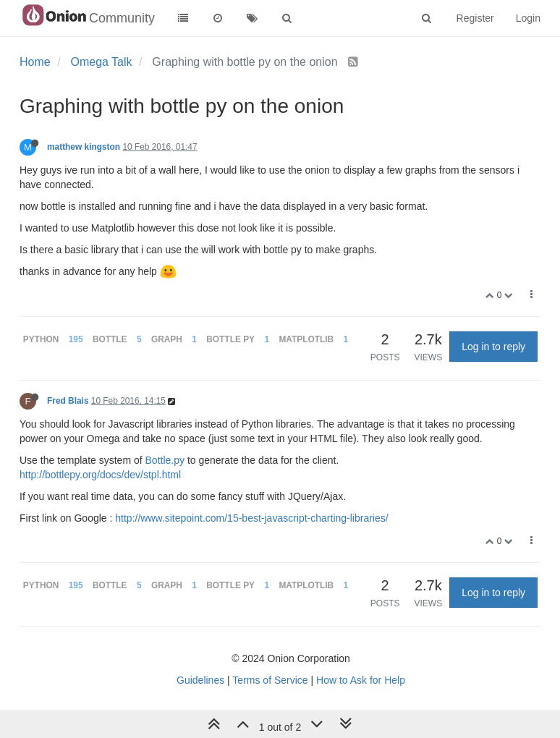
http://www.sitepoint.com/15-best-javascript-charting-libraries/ (251, 518)
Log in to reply (493, 347)
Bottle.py (165, 460)
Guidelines (200, 680)
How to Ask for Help (361, 680)
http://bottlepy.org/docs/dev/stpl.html (100, 475)
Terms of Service (270, 680)
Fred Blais (68, 401)
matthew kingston (84, 147)
